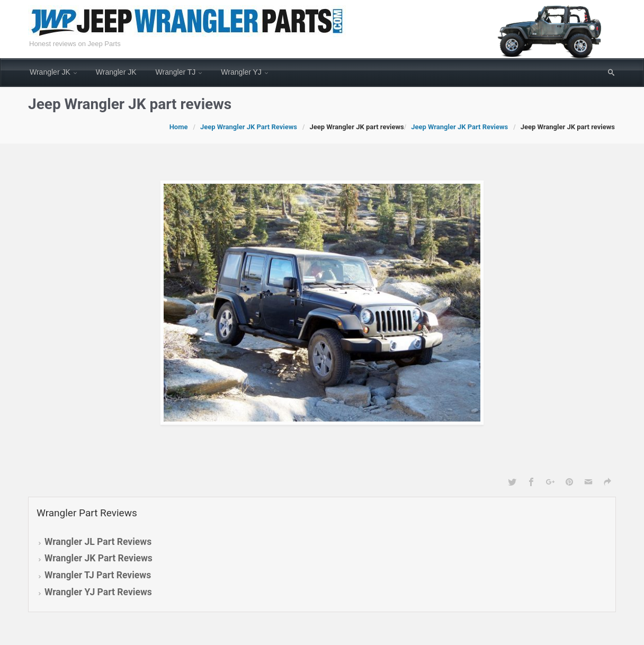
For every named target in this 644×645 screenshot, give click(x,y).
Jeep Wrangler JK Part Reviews (249, 127)
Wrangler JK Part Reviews (99, 558)
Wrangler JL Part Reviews (98, 542)
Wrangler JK (50, 72)
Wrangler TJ (176, 72)
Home (179, 127)
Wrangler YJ (241, 72)
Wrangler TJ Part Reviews (98, 575)
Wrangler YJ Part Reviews (98, 592)
